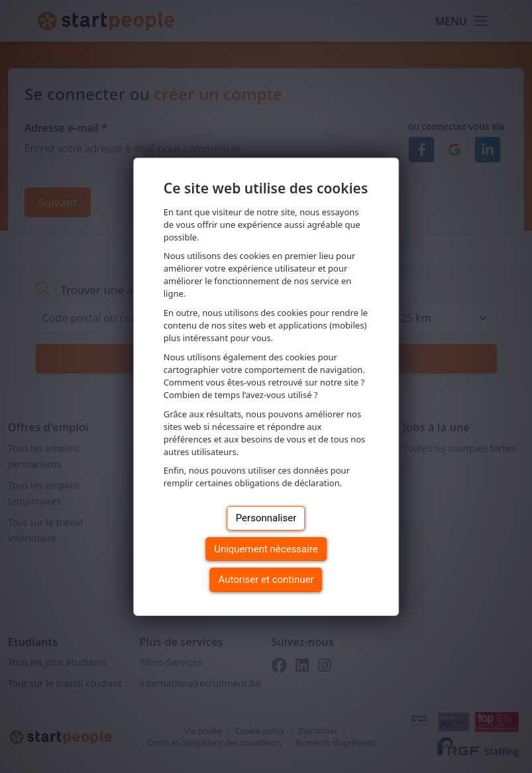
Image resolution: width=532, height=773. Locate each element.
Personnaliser (266, 518)
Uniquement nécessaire (266, 549)
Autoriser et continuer (266, 580)
